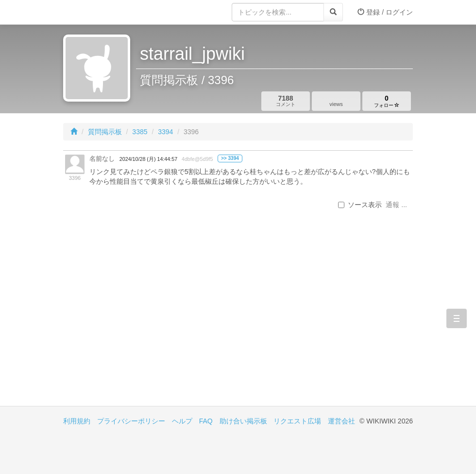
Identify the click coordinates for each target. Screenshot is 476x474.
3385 (140, 132)
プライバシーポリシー (131, 421)
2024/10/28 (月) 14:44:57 (148, 159)
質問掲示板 (105, 132)
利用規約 (77, 421)
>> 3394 (230, 158)
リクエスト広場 (297, 421)
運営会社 (341, 421)
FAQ (206, 421)
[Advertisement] (151, 323)
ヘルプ (182, 421)
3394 (165, 132)
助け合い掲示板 (243, 421)
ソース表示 (360, 205)
